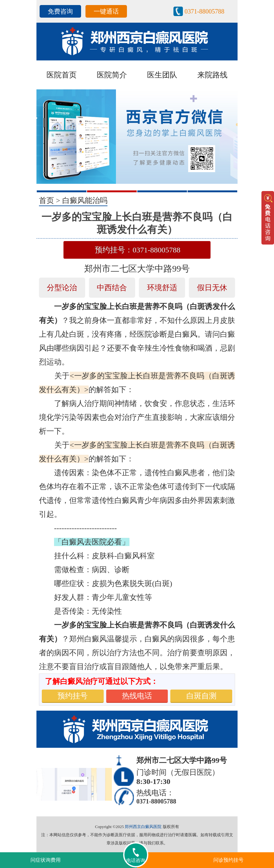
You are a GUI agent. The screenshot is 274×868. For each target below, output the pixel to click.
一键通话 (106, 11)
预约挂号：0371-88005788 (138, 250)
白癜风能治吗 (85, 200)
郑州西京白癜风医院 (143, 827)
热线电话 (137, 696)
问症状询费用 (46, 860)
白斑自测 (201, 696)
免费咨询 (60, 11)
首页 (47, 200)
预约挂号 (73, 696)
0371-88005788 (204, 11)
